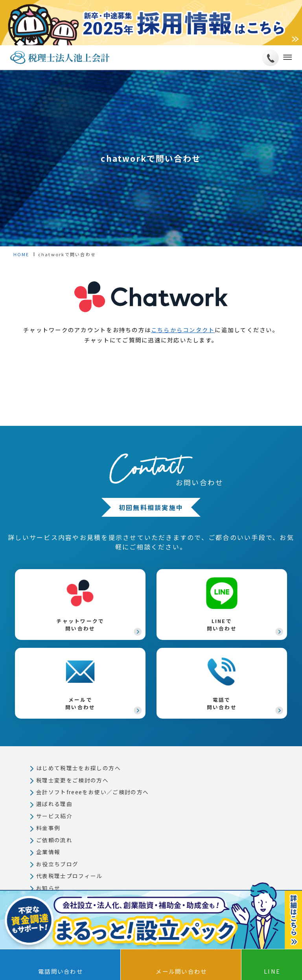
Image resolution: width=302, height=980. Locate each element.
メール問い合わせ (181, 971)
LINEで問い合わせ (222, 605)
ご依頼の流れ (54, 841)
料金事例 (48, 828)
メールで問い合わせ (80, 683)
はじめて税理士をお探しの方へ (78, 768)
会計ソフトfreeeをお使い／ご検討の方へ (93, 792)
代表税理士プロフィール (69, 877)
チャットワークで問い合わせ (80, 605)
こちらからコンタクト (183, 330)
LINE (272, 971)
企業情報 (48, 852)
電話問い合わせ (61, 971)
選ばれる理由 (54, 804)
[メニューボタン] (286, 57)
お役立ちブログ (57, 865)
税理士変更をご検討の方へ (73, 780)
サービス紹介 (54, 816)
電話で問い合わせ (222, 683)
